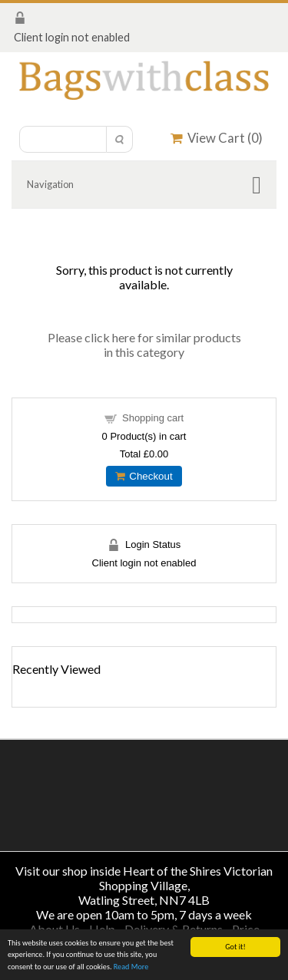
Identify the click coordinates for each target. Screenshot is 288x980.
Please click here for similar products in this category (144, 345)
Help (102, 929)
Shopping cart (153, 418)
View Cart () (217, 138)
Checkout (144, 476)
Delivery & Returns (174, 929)
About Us (55, 929)
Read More (131, 967)
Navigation (50, 184)
